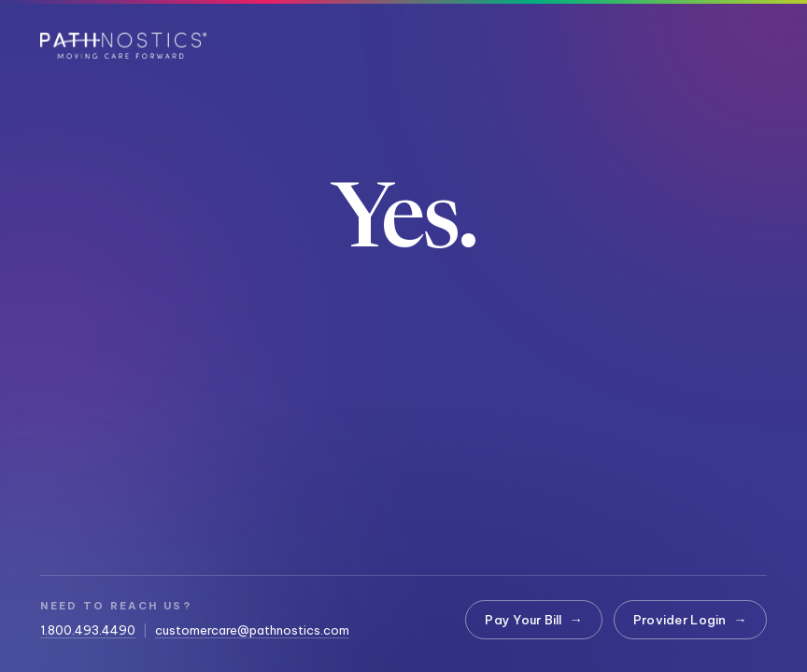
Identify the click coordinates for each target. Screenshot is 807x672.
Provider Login (690, 620)
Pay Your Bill (534, 620)
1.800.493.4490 (88, 630)
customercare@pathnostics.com (252, 630)
